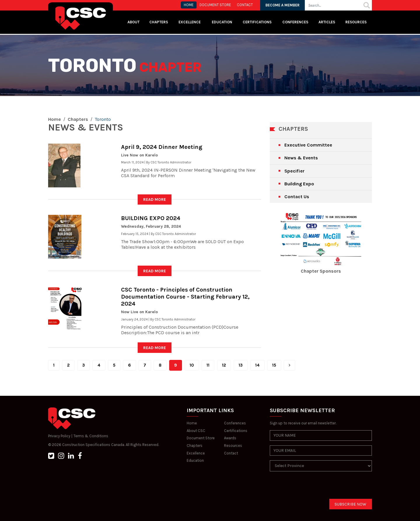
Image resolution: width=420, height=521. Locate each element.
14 (257, 365)
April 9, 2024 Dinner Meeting (162, 147)
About (133, 22)
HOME (189, 5)
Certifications (257, 22)
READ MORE (155, 199)
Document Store (201, 438)
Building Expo (299, 184)
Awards (230, 438)
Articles (327, 22)
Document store (215, 5)
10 (192, 365)
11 (208, 365)
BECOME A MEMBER (282, 5)
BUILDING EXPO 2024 (151, 218)
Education (195, 460)
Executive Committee (308, 145)
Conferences (295, 22)
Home (55, 119)
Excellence (190, 22)
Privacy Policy (59, 436)
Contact (231, 453)
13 (241, 365)
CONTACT (245, 5)
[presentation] (314, 487)
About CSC (196, 431)
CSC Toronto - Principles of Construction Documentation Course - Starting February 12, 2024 (185, 297)
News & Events (301, 158)
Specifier (294, 171)
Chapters (159, 22)
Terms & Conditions (91, 436)
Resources (356, 22)
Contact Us (297, 197)
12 (224, 365)
